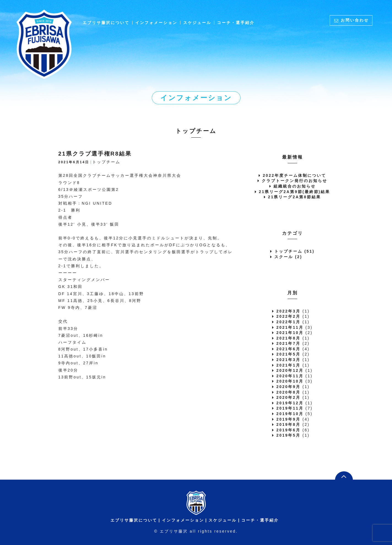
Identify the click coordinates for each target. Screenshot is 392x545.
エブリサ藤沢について (106, 23)
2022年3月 (288, 311)
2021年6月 (288, 349)
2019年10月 (290, 414)
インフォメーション (156, 23)
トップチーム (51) (294, 251)
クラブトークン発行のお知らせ (294, 181)
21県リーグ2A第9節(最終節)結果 (295, 192)
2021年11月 (290, 327)
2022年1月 (288, 322)
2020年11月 (290, 376)
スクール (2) (288, 257)
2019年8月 (288, 424)
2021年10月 (290, 333)
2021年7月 (288, 343)
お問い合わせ (355, 20)
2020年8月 (288, 392)
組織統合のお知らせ (295, 186)
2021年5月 (288, 354)
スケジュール (197, 23)
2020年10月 (290, 381)
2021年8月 (288, 338)
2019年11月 (290, 408)
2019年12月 (290, 403)
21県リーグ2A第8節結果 (294, 197)
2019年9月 (288, 419)
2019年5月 (288, 435)
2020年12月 (290, 370)
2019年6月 (288, 430)
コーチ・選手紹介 (236, 23)
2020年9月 (288, 387)
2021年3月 (288, 360)
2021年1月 (288, 365)
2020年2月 (288, 397)
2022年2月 (288, 316)
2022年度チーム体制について (294, 175)
